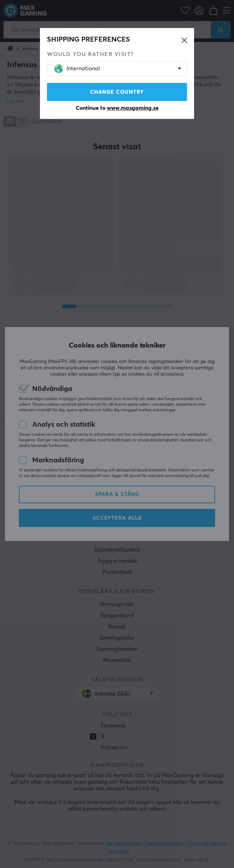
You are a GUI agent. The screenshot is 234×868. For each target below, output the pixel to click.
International (77, 69)
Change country (117, 92)
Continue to (117, 108)
